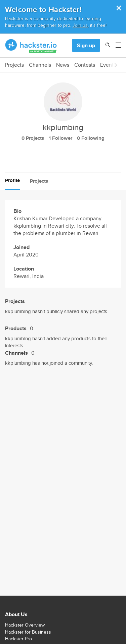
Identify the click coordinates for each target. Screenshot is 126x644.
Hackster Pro (18, 639)
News (63, 65)
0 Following (91, 138)
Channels (40, 65)
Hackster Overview (25, 625)
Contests (85, 65)
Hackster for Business (28, 632)
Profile (12, 180)
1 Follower (60, 138)
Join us (80, 25)
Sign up (86, 45)
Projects (14, 65)
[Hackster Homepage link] (31, 46)
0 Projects (33, 138)
